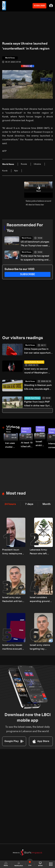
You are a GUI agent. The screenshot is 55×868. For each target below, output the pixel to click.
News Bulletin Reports (34, 362)
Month (47, 504)
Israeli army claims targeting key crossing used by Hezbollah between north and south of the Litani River (40, 647)
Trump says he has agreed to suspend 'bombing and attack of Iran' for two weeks (35, 258)
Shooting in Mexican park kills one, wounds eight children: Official (38, 388)
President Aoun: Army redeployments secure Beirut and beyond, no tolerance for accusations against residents (14, 552)
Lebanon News (25, 430)
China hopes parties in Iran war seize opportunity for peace (38, 351)
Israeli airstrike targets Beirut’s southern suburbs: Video (40, 444)
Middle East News (32, 398)
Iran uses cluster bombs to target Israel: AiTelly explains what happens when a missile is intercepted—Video (12, 446)
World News (27, 238)
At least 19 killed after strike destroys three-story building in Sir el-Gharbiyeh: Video (27, 445)
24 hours (10, 504)
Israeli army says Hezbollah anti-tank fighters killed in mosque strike (13, 600)
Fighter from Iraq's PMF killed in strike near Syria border (38, 404)
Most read (16, 493)
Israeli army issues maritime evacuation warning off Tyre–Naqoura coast (13, 647)
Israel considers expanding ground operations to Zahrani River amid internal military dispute (40, 600)
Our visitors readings (23, 338)
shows (40, 864)
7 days (29, 504)
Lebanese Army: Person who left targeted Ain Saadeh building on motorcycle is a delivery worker (41, 552)
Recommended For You (25, 228)
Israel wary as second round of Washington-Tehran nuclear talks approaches (36, 371)
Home (6, 864)
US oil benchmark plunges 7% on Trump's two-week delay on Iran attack (35, 244)
